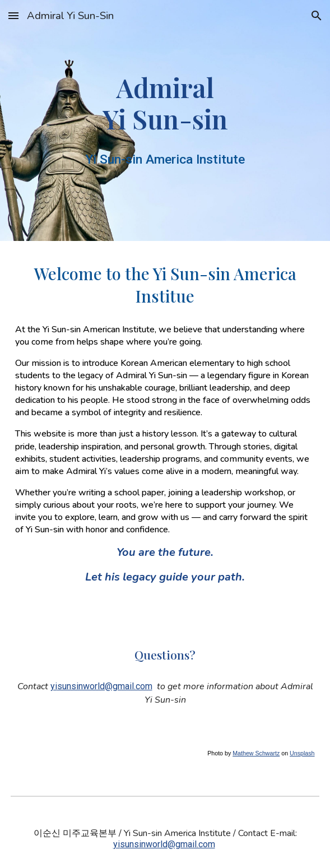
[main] (165, 103)
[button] (13, 15)
